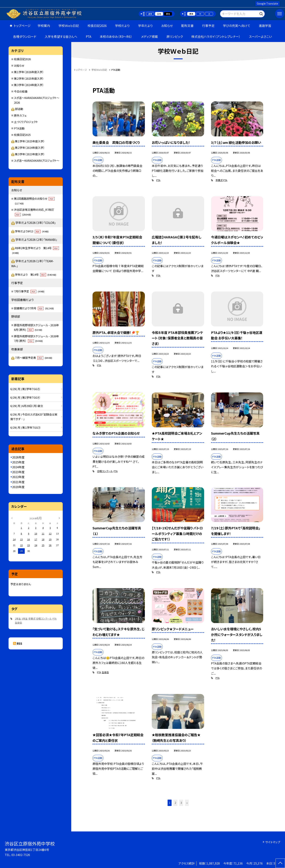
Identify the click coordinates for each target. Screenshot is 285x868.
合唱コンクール (105, 471)
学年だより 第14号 (36, 275)
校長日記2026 (97, 26)
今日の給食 (21, 91)
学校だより (122, 26)
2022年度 (18, 477)
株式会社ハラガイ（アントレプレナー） (216, 36)
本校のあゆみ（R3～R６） (116, 36)
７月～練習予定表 (34, 358)
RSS (19, 643)
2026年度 (18, 457)
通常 (150, 14)
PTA (89, 36)
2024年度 (18, 467)
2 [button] (175, 803)
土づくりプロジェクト (26, 122)
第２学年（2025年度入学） (29, 78)
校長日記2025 (22, 135)
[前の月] (12, 518)
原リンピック (175, 36)
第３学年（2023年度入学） (28, 154)
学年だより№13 (32, 231)
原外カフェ (20, 115)
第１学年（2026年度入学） (29, 72)
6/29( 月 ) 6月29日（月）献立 (27, 406)
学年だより (145, 26)
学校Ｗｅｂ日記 (69, 26)
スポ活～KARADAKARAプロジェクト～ (37, 160)
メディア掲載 (149, 36)
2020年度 (18, 487)
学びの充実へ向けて (237, 26)
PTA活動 (19, 128)
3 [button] (181, 803)
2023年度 (18, 472)
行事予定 (208, 26)
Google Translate (267, 3)
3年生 (25, 619)
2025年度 (18, 462)
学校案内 (44, 26)
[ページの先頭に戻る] (280, 863)
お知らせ (167, 26)
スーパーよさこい (260, 36)
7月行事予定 (29, 291)
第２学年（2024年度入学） (28, 148)
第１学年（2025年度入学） (28, 141)
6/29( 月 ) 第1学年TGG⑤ (25, 389)
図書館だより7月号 (34, 308)
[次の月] (59, 518)
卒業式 (219, 180)
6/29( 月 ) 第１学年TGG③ (25, 427)
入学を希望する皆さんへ (61, 36)
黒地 (168, 14)
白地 (159, 14)
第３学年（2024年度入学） (29, 85)
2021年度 (18, 482)
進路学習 (265, 26)
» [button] (187, 803)
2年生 (18, 619)
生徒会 (105, 672)
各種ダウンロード (25, 36)
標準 (191, 14)
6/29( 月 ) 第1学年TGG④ (25, 397)
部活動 (17, 109)
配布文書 (187, 26)
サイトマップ (273, 842)
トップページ (22, 26)
